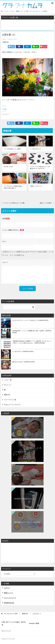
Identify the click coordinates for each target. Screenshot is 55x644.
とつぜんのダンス (35, 149)
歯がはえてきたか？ (23, 362)
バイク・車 (8, 380)
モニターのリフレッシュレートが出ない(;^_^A (30, 320)
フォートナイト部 (10, 400)
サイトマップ (6, 631)
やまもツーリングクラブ (12, 405)
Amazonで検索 (34, 623)
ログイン (7, 588)
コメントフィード (10, 598)
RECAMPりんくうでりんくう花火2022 (27, 522)
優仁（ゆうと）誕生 (21, 428)
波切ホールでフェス (36, 186)
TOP (10, 614)
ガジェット (8, 385)
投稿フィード (9, 593)
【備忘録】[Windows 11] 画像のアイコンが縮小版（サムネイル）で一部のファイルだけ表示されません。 (32, 342)
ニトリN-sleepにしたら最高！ (13, 149)
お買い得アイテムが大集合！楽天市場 (14, 623)
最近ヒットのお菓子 (46, 203)
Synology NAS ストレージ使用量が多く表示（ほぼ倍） (32, 332)
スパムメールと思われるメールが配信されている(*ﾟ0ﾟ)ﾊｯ (40, 168)
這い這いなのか (9, 167)
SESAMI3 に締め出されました (24, 499)
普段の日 (6, 42)
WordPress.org (9, 603)
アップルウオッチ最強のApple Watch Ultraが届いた (13, 187)
